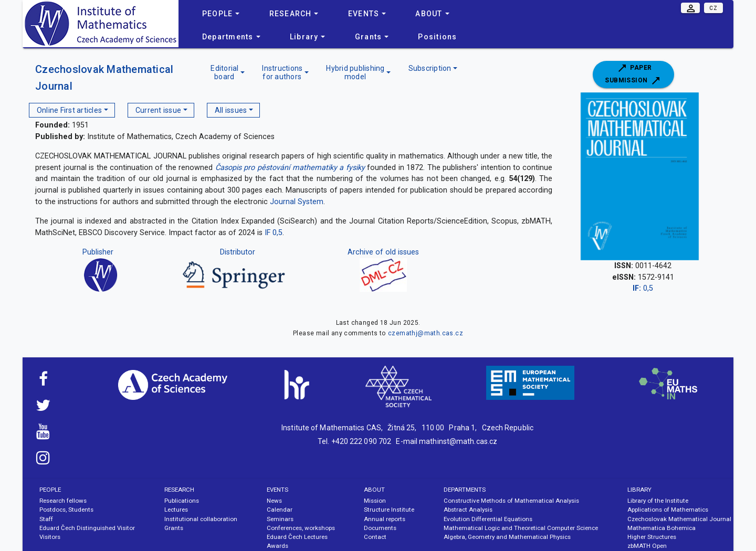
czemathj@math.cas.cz (426, 333)
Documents (380, 528)
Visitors (50, 537)
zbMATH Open (647, 546)
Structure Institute (389, 510)
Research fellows (63, 501)
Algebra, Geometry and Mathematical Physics (507, 537)
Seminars (280, 519)
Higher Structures (652, 537)
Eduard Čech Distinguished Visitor (87, 528)
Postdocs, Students (66, 510)
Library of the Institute (658, 501)
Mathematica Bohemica (661, 528)
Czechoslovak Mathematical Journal (679, 519)
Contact (375, 537)
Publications (182, 501)
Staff (46, 519)
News (274, 501)
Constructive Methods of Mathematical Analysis (511, 501)
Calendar (280, 510)
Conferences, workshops (301, 528)
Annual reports (385, 519)
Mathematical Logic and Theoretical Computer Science (521, 528)
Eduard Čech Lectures (297, 537)
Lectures (176, 510)
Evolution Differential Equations (488, 519)
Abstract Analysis (468, 510)
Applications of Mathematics (668, 510)
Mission (375, 501)
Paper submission (633, 75)
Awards (277, 546)
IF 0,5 (274, 233)
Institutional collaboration (201, 519)
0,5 (643, 288)
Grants (174, 528)
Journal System (297, 202)
